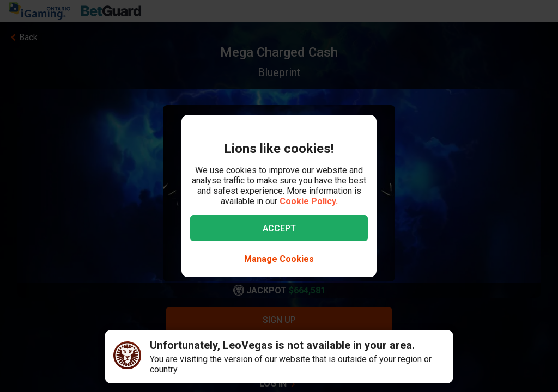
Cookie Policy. (309, 201)
